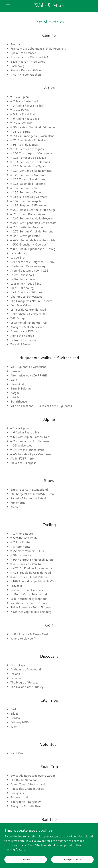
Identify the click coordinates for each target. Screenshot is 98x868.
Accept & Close (72, 859)
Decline (26, 859)
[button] (11, 6)
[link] (49, 6)
